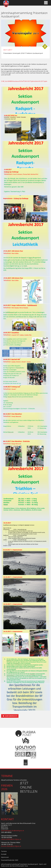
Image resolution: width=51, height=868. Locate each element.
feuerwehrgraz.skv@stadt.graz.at (12, 831)
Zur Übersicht (11, 716)
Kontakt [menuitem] (4, 854)
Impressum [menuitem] (5, 857)
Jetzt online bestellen (29, 787)
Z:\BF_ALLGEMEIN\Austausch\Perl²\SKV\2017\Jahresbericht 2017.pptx (24, 81)
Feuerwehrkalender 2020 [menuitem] (10, 860)
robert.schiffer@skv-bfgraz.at (11, 839)
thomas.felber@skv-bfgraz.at (11, 846)
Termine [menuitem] (4, 851)
